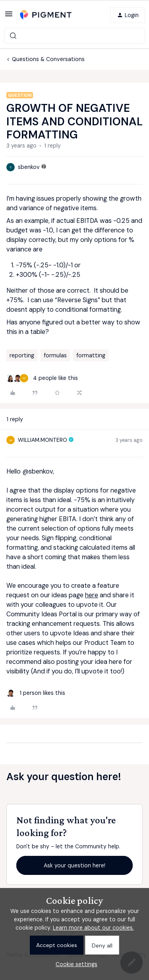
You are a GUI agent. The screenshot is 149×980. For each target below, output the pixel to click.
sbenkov (29, 167)
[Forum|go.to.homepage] (46, 15)
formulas (55, 355)
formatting (91, 355)
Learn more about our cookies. (93, 928)
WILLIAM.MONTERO (43, 440)
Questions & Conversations (48, 59)
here (92, 595)
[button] (9, 17)
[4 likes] (42, 378)
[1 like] (36, 693)
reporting (22, 355)
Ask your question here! (74, 865)
